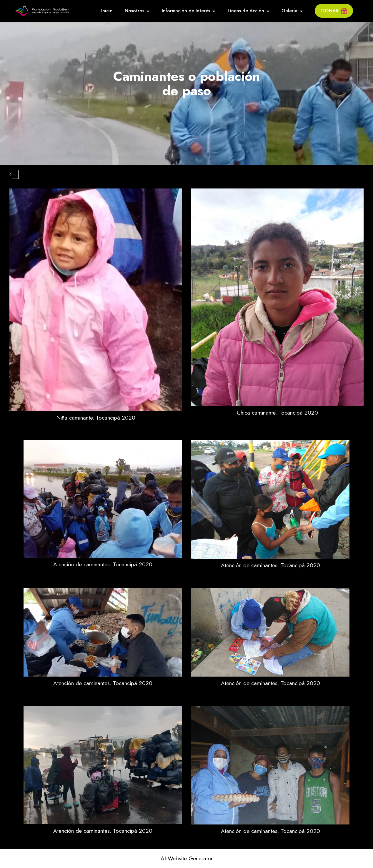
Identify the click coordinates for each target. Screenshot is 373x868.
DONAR (334, 11)
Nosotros (134, 11)
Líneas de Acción (246, 11)
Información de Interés (186, 11)
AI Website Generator (187, 858)
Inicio (107, 11)
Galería (289, 11)
